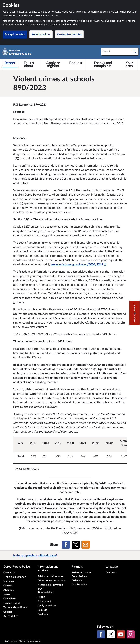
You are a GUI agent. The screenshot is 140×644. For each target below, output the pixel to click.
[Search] (134, 52)
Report (41, 597)
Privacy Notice (12, 603)
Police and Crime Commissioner (81, 575)
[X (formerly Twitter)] (111, 634)
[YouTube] (121, 634)
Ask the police (79, 585)
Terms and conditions (15, 607)
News (7, 594)
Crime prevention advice (51, 581)
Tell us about (44, 601)
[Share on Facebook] (66, 545)
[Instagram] (131, 634)
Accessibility (11, 616)
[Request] (76, 63)
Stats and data (45, 593)
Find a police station (15, 577)
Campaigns (10, 599)
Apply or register (47, 606)
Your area (9, 581)
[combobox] (120, 52)
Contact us (9, 573)
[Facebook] (101, 634)
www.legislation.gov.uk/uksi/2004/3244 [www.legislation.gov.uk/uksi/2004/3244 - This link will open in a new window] (79, 265)
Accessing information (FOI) (50, 587)
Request (42, 610)
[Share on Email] (85, 545)
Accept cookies (15, 34)
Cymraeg (110, 573)
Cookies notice (69, 25)
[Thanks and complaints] (103, 64)
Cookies (8, 612)
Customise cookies (69, 34)
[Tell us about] (29, 64)
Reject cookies (41, 34)
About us (9, 590)
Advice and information (51, 576)
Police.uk (77, 580)
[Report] (10, 63)
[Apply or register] (53, 64)
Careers (8, 586)
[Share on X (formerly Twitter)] (76, 545)
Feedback (43, 614)
